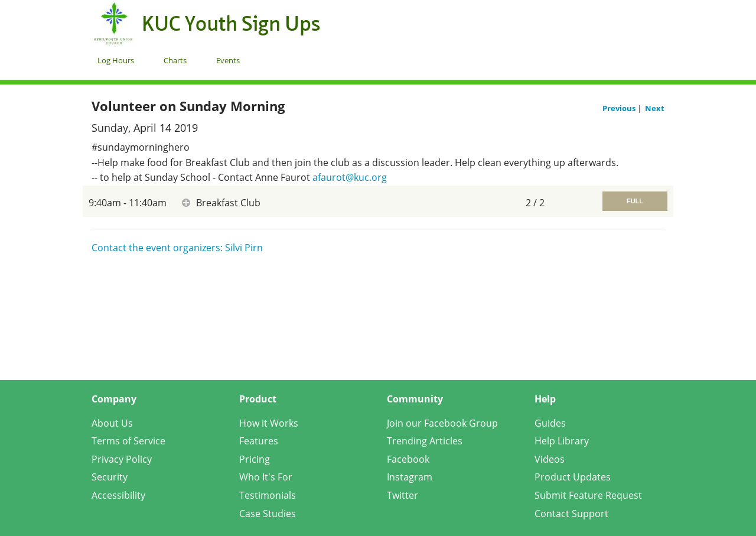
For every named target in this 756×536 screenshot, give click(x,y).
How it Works (269, 423)
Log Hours (116, 60)
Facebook (408, 459)
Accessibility (118, 495)
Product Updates (573, 477)
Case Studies (268, 514)
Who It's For (266, 477)
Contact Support (571, 514)
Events (228, 60)
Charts (175, 60)
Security (110, 477)
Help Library (562, 441)
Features (259, 441)
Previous (620, 108)
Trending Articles (425, 441)
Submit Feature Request (588, 495)
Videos (550, 459)
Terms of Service (128, 441)
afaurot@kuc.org (350, 177)
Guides (550, 423)
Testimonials (268, 495)
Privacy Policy (122, 459)
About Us (112, 423)
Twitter (403, 495)
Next (655, 108)
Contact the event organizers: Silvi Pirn (177, 248)
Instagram (410, 477)
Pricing (255, 459)
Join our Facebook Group (442, 423)
